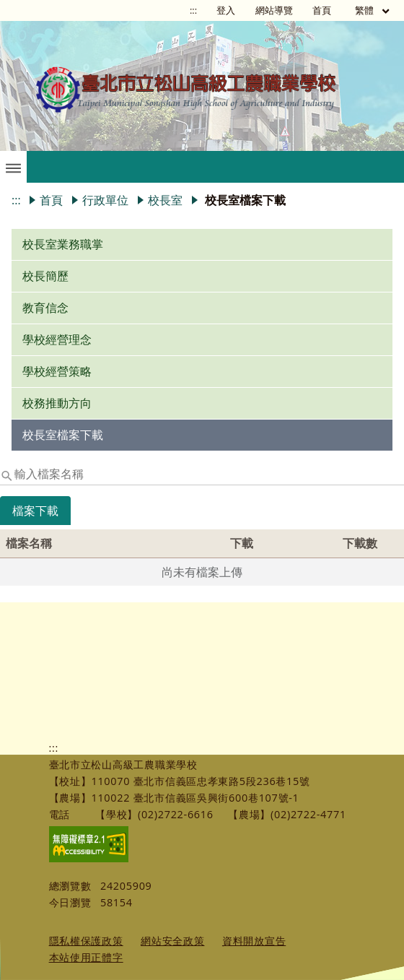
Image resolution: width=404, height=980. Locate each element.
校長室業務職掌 (63, 244)
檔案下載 (35, 511)
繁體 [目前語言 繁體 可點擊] (373, 10)
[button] (13, 167)
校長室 (165, 200)
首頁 (322, 10)
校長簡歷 (45, 276)
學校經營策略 (57, 371)
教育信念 (45, 308)
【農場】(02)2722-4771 (287, 814)
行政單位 (105, 200)
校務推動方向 (57, 403)
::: (193, 10)
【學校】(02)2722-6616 (154, 814)
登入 (226, 10)
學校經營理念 (57, 339)
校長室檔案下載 (63, 435)
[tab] (35, 521)
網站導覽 (274, 10)
